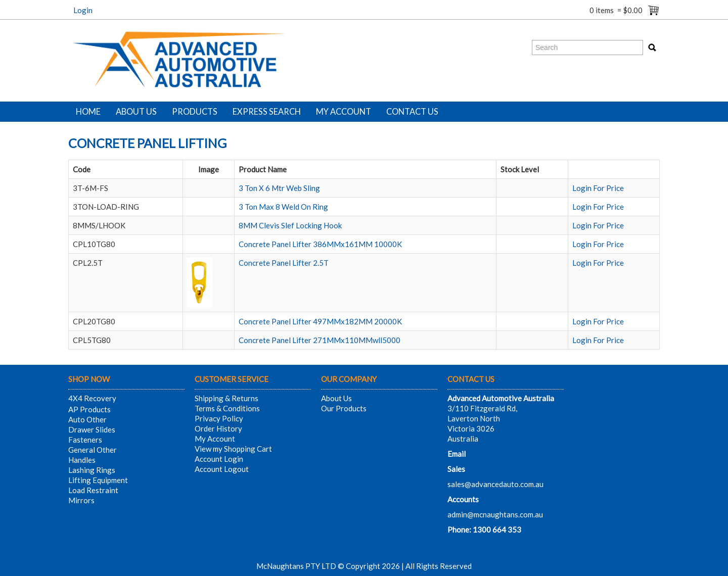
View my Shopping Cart (233, 449)
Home (88, 112)
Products (195, 112)
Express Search (267, 112)
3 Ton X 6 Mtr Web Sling (279, 188)
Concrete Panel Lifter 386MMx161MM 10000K (320, 244)
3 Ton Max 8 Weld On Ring (283, 207)
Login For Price (598, 188)
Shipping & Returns (226, 398)
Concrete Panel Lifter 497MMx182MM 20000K (320, 321)
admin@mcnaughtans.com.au (495, 514)
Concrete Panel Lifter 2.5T (284, 263)
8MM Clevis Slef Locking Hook (290, 225)
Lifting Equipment (98, 480)
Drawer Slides (92, 429)
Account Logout (222, 469)
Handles (82, 460)
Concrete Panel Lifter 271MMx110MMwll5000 (320, 340)
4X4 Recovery (92, 398)
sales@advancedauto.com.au (495, 484)
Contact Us (412, 112)
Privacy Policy (219, 418)
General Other (93, 450)
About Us (136, 112)
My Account (344, 112)
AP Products (89, 409)
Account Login (219, 459)
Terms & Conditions (227, 408)
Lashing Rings (92, 470)
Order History (218, 428)
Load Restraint (93, 490)
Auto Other (87, 419)
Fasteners (85, 440)
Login (83, 10)
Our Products (344, 408)
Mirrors (81, 500)
